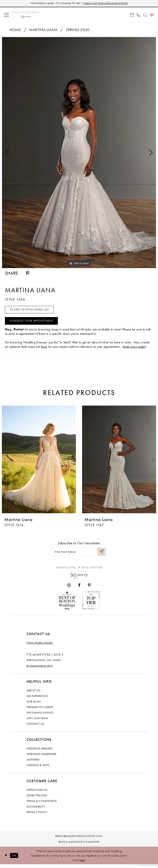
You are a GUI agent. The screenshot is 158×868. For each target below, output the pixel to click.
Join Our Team (37, 722)
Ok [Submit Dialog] (15, 859)
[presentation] (39, 462)
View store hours (40, 646)
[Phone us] (138, 15)
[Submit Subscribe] (101, 555)
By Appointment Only (40, 669)
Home (15, 30)
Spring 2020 (78, 30)
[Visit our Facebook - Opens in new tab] (79, 589)
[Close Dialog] (6, 859)
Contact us (35, 727)
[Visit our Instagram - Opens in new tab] (69, 589)
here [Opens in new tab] (44, 349)
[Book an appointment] (132, 15)
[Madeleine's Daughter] (79, 575)
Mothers (33, 763)
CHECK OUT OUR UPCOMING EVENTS (107, 4)
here (82, 863)
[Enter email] (79, 555)
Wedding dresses (40, 752)
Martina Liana (43, 30)
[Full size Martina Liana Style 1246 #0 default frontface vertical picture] (79, 153)
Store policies (37, 799)
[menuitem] (6, 15)
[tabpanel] (79, 153)
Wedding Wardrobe (41, 757)
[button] (6, 15)
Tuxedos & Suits (38, 769)
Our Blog (34, 705)
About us (33, 694)
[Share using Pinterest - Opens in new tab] (28, 274)
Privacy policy (37, 815)
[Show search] (145, 15)
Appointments (37, 793)
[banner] (26, 15)
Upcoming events (40, 716)
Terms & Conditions (42, 804)
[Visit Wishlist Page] (152, 15)
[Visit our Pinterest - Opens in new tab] (89, 589)
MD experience (37, 699)
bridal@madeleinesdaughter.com (79, 840)
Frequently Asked (40, 710)
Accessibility (36, 810)
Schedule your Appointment (34, 323)
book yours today (134, 349)
